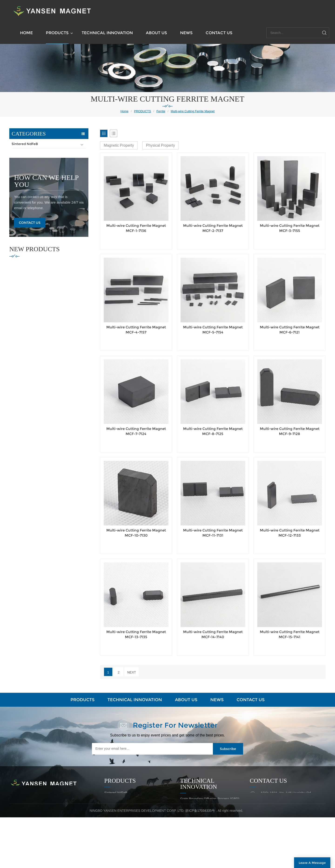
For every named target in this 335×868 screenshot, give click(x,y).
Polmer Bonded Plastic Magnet (37, 225)
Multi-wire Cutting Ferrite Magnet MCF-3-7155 (290, 228)
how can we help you (46, 278)
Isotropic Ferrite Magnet (34, 216)
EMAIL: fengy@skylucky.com (281, 807)
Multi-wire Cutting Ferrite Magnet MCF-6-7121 (290, 330)
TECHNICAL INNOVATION (107, 33)
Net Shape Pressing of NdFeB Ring (206, 815)
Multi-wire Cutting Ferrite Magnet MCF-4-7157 (136, 330)
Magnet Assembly (26, 234)
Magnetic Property (119, 145)
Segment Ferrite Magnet (34, 162)
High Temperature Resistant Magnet (42, 243)
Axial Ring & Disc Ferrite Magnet (40, 180)
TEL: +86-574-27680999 (278, 816)
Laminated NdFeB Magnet (199, 807)
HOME (26, 33)
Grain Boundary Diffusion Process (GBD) (210, 799)
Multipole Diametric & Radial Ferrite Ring (47, 207)
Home (125, 111)
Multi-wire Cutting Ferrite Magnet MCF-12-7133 (290, 533)
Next (132, 672)
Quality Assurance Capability (201, 832)
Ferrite (161, 111)
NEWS (186, 33)
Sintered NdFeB (25, 144)
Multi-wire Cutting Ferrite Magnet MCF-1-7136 (136, 228)
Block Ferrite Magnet (31, 171)
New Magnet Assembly (197, 824)
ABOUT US (156, 33)
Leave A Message (312, 863)
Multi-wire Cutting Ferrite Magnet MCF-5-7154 (213, 330)
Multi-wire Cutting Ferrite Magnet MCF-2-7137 (213, 228)
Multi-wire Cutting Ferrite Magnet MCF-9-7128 (290, 431)
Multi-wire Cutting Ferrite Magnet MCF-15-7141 (290, 634)
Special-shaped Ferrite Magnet (39, 189)
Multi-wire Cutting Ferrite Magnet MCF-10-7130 (136, 533)
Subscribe (228, 749)
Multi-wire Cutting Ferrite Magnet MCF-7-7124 (136, 431)
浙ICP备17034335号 (200, 861)
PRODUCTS (57, 33)
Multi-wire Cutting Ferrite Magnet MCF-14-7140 (213, 634)
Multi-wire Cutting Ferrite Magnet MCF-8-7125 (213, 431)
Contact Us (30, 320)
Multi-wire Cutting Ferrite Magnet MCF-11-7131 (213, 533)
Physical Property (161, 145)
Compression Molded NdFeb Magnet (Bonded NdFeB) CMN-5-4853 (59, 370)
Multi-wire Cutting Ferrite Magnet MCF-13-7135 (136, 634)
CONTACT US (219, 33)
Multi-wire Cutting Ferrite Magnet (193, 111)
